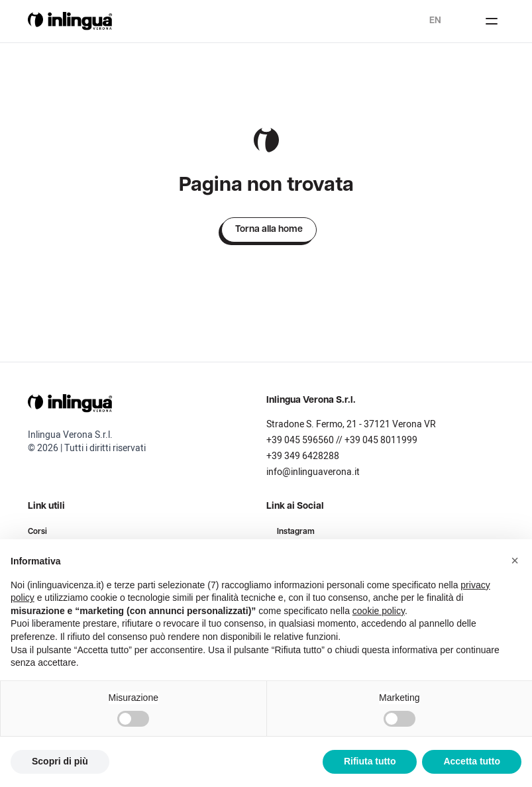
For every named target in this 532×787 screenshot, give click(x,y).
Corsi (37, 532)
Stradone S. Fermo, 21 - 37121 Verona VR (351, 424)
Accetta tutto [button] (472, 761)
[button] (515, 560)
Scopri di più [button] (60, 761)
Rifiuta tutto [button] (370, 761)
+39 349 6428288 (303, 456)
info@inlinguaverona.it (313, 472)
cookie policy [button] (379, 611)
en (435, 21)
